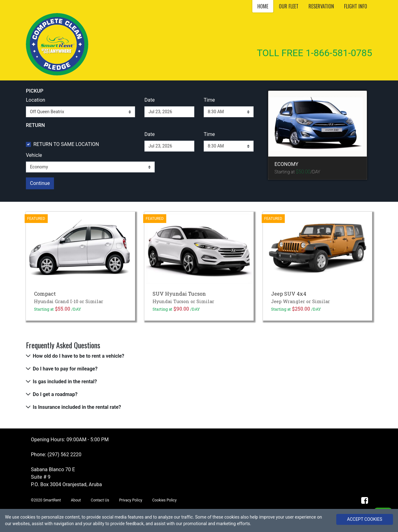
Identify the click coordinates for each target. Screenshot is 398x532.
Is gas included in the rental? (65, 382)
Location (36, 100)
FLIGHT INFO (356, 6)
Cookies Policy (164, 500)
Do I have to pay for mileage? (65, 369)
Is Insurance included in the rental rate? (77, 407)
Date (150, 100)
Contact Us (100, 500)
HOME (263, 6)
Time (209, 100)
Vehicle (34, 155)
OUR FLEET (289, 6)
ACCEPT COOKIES (364, 519)
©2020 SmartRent (46, 500)
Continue (40, 183)
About (76, 500)
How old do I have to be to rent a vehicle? (78, 356)
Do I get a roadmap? (55, 394)
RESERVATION (321, 6)
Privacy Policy (131, 500)
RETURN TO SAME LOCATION (66, 144)
